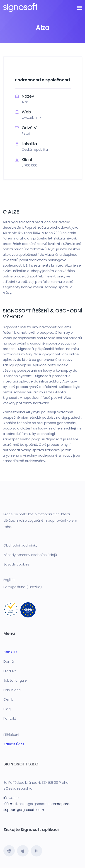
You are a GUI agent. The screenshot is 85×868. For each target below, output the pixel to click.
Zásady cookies (16, 564)
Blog (7, 709)
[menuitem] (42, 579)
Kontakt (10, 718)
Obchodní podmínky (20, 545)
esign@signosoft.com (37, 804)
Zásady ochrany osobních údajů (30, 555)
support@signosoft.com (24, 810)
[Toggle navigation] (80, 7)
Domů (9, 661)
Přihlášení (11, 735)
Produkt (10, 671)
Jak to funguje (15, 680)
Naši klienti (12, 690)
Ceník (8, 699)
